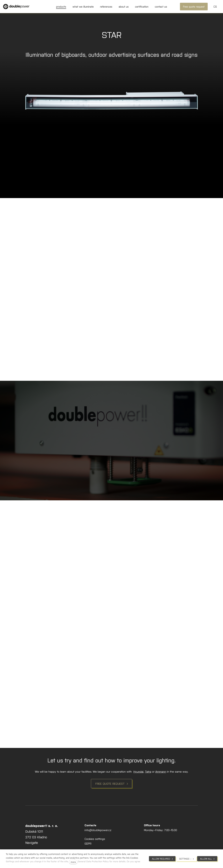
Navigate (32, 842)
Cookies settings (95, 839)
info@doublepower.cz (98, 830)
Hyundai (138, 771)
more (73, 862)
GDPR (88, 843)
